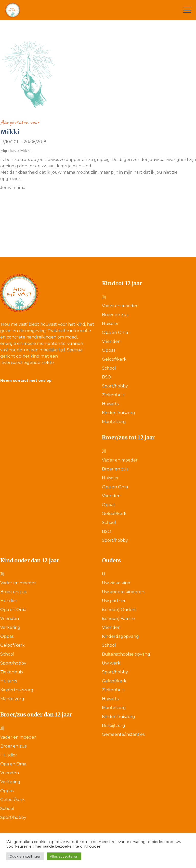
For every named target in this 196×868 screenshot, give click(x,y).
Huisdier (110, 324)
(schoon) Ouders (119, 610)
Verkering (10, 627)
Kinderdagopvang (120, 636)
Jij (104, 297)
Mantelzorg (114, 422)
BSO (107, 377)
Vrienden (111, 341)
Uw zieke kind (116, 583)
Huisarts (110, 404)
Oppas (109, 350)
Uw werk (111, 663)
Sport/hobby (115, 386)
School (109, 368)
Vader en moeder (120, 306)
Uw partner (114, 601)
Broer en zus (115, 315)
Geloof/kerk (114, 359)
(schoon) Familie (118, 619)
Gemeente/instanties (123, 734)
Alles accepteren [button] (64, 856)
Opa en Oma (115, 333)
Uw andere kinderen (123, 592)
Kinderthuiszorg (119, 413)
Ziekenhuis (113, 395)
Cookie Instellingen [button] (25, 856)
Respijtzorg (114, 725)
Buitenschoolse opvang (126, 654)
